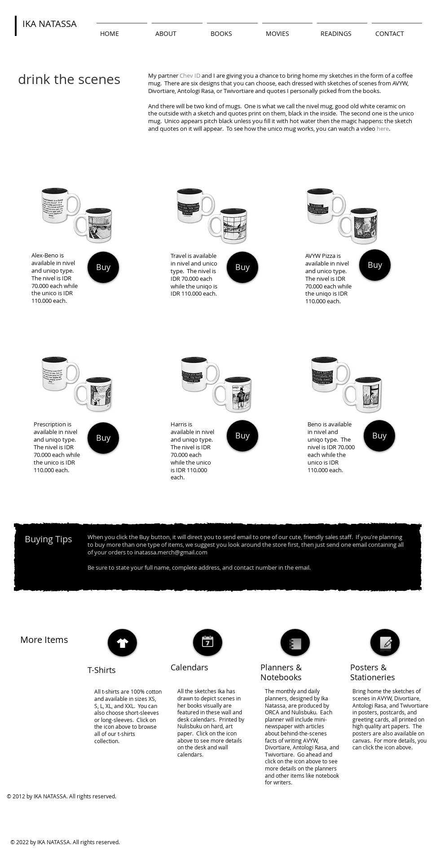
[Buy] (103, 267)
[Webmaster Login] (253, 837)
